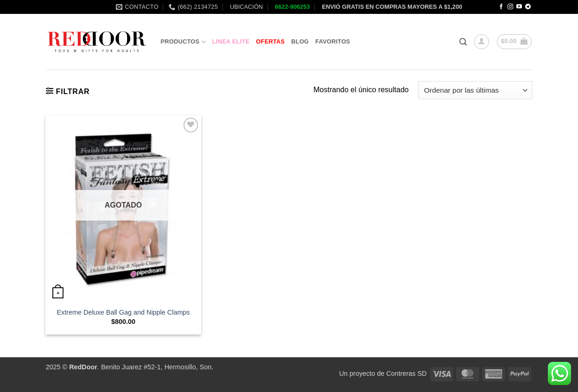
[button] (463, 42)
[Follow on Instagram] (510, 7)
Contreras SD (406, 373)
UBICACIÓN (245, 7)
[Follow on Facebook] (501, 7)
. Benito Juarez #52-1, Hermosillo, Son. (141, 367)
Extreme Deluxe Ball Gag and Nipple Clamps (123, 312)
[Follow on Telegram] (528, 7)
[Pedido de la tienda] (475, 90)
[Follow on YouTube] (519, 7)
